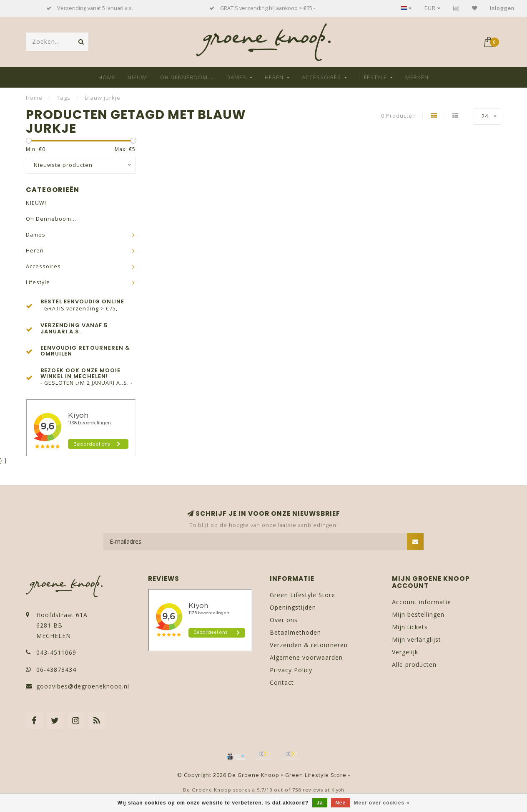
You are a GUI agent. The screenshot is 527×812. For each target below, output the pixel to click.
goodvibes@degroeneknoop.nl (83, 686)
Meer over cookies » (382, 803)
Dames (236, 77)
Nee (340, 803)
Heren (274, 77)
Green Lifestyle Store (302, 595)
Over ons (284, 620)
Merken (417, 77)
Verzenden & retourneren (309, 645)
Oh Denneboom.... (187, 77)
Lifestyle (373, 77)
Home (107, 77)
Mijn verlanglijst (417, 639)
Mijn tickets (410, 627)
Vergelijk (405, 652)
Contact (282, 682)
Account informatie (422, 602)
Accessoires (321, 77)
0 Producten (399, 116)
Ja (320, 803)
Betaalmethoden (295, 632)
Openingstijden (293, 607)
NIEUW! (138, 77)
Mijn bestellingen (418, 614)
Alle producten (414, 664)
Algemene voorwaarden (306, 657)
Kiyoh (338, 790)
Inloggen (502, 8)
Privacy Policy (291, 670)
